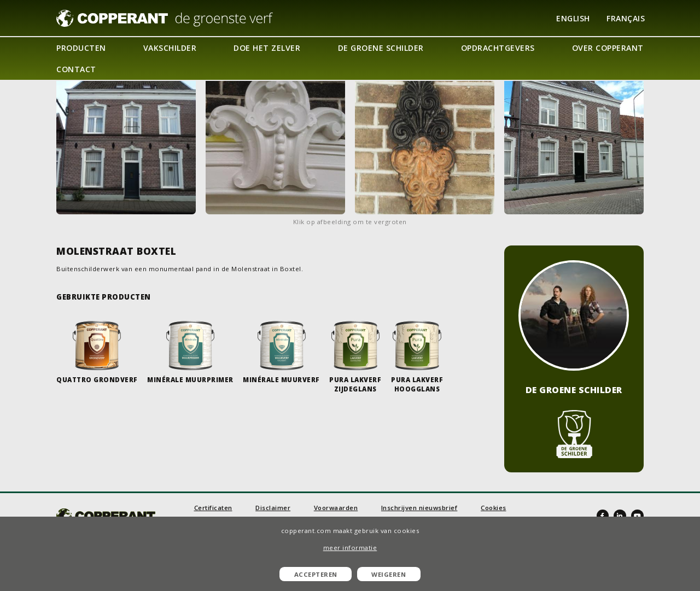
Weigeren (389, 574)
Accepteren (316, 574)
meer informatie (350, 548)
